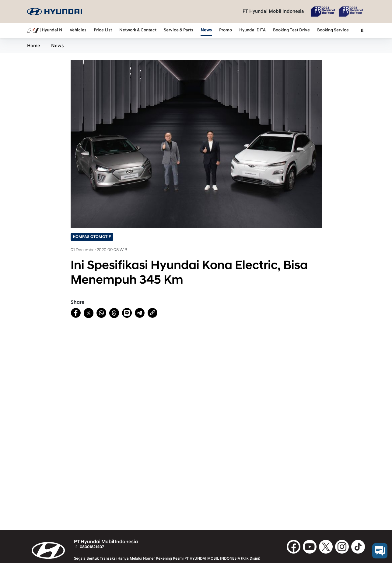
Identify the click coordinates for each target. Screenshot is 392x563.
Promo (226, 30)
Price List (103, 30)
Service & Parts (178, 30)
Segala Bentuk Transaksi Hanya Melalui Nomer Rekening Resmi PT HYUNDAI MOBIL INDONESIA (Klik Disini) (167, 558)
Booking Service (333, 30)
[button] (362, 31)
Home (34, 46)
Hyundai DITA (252, 30)
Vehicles (78, 30)
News (206, 30)
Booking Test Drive (291, 30)
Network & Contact (138, 30)
